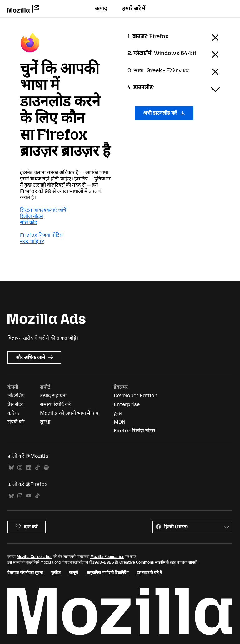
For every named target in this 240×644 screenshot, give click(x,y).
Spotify (46, 468)
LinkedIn (29, 468)
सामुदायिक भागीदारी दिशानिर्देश (107, 573)
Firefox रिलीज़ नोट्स (135, 431)
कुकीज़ (56, 573)
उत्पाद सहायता (53, 396)
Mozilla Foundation (107, 557)
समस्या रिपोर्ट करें (55, 404)
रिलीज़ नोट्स (32, 216)
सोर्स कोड (29, 222)
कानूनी (74, 573)
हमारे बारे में (134, 8)
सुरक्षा (45, 422)
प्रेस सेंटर (15, 404)
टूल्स (118, 413)
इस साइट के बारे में (149, 573)
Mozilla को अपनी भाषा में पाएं (69, 413)
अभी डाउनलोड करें (164, 113)
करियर (14, 413)
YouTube (29, 496)
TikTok (37, 468)
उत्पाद (101, 8)
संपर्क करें (16, 422)
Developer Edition (136, 396)
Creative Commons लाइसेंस (142, 562)
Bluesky (11, 468)
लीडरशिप (16, 396)
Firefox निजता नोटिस (41, 235)
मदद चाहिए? (32, 241)
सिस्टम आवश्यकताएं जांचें (43, 210)
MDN (120, 422)
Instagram (20, 468)
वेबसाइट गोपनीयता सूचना (25, 573)
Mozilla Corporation (35, 557)
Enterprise (127, 404)
